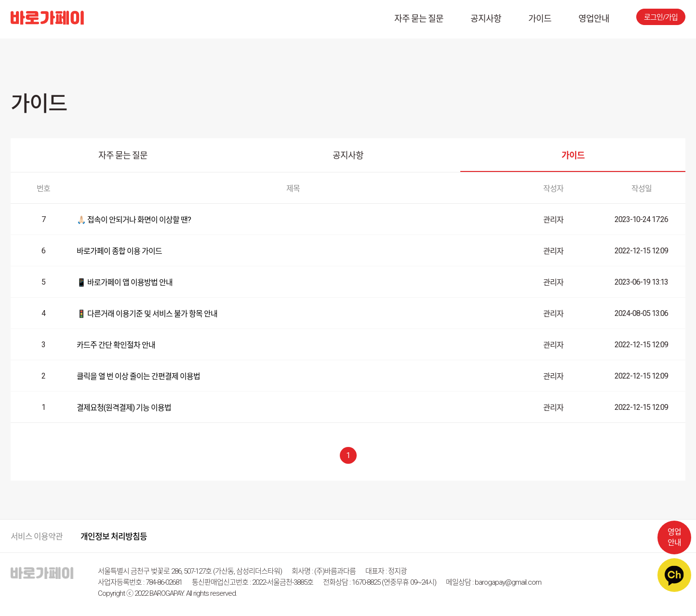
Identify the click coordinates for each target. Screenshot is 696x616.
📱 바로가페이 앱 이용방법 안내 (125, 282)
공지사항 (486, 19)
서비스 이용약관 (37, 537)
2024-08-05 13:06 (641, 313)
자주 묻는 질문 (419, 19)
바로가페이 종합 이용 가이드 (119, 251)
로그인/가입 (661, 17)
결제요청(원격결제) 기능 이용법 (124, 408)
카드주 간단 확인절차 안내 (116, 345)
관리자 (553, 220)
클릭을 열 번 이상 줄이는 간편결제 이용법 (138, 376)
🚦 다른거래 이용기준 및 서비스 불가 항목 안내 (147, 314)
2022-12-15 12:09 (641, 251)
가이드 (540, 19)
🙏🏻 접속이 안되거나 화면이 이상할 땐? (134, 220)
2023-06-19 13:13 (641, 282)
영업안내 (594, 19)
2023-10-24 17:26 (641, 219)
